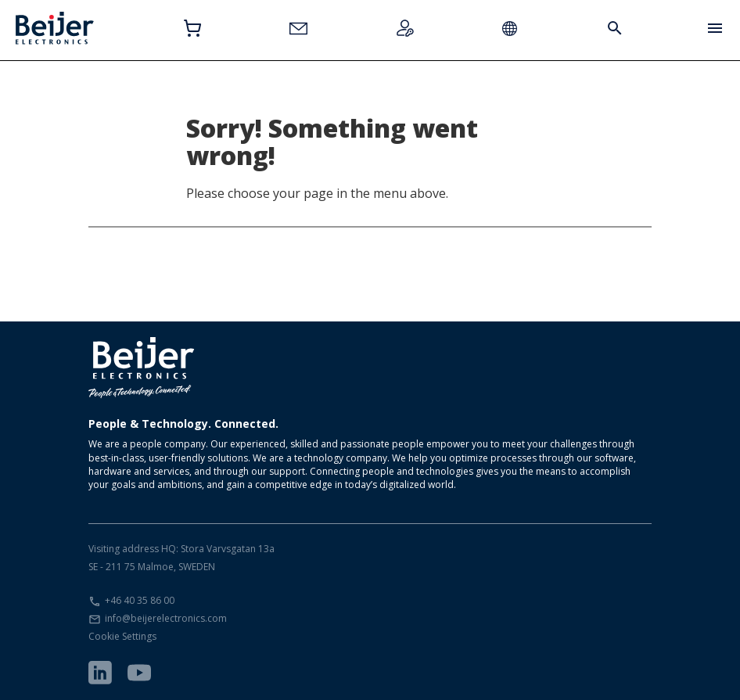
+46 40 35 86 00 (140, 600)
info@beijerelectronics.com (166, 618)
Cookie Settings (122, 636)
